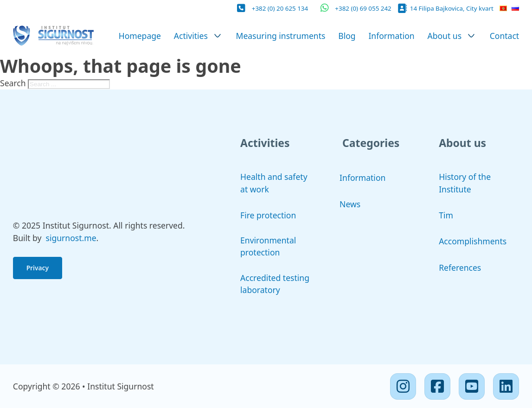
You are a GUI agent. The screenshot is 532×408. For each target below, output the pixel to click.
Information (391, 36)
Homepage (140, 36)
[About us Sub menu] (471, 36)
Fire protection (268, 215)
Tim (446, 215)
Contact (505, 36)
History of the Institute (465, 183)
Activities (191, 36)
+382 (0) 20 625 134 (280, 8)
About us (444, 36)
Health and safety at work (274, 183)
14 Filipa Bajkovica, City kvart (452, 8)
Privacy (38, 268)
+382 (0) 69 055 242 (363, 8)
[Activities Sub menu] (218, 36)
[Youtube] (472, 386)
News (350, 204)
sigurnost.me (71, 238)
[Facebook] (437, 386)
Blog (347, 36)
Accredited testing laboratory (275, 284)
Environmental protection (268, 246)
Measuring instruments (280, 36)
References (460, 268)
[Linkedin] (506, 386)
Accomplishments (473, 241)
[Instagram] (403, 386)
